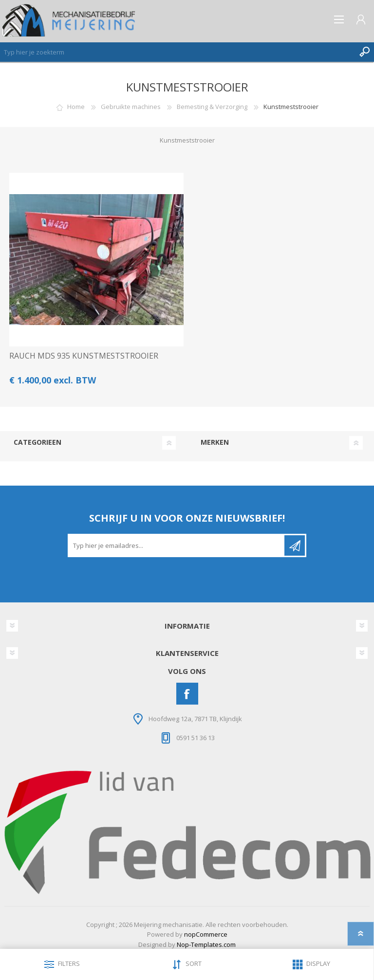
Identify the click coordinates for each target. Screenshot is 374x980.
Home (76, 107)
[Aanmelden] (177, 545)
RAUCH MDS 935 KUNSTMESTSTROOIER (84, 356)
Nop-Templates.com (206, 944)
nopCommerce (206, 934)
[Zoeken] (177, 52)
